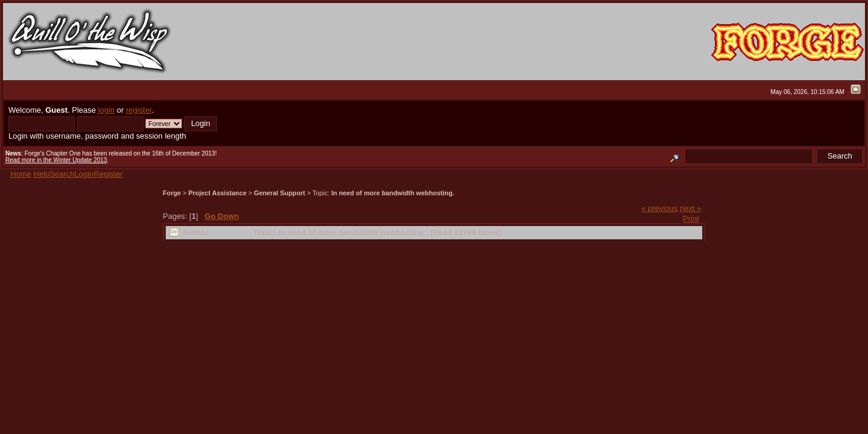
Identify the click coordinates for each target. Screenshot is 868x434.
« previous (659, 208)
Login (84, 174)
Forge (172, 193)
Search (62, 174)
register (139, 110)
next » (690, 208)
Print (691, 219)
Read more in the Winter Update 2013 (56, 160)
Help (42, 174)
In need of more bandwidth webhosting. (393, 193)
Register (108, 174)
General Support (279, 193)
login (106, 110)
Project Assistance (217, 193)
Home (21, 174)
